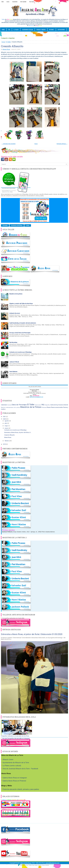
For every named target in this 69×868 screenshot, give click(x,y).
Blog (8, 2)
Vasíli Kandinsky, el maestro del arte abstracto (23, 323)
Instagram (23, 2)
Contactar (13, 34)
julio (6, 423)
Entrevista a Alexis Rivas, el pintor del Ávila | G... (18, 432)
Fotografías (47, 405)
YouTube (32, 2)
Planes (49, 407)
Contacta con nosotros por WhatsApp (20, 352)
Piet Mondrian (13, 342)
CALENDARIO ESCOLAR (27, 30)
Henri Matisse (13, 372)
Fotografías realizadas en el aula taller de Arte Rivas (15, 736)
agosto (7, 421)
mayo (6, 426)
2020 (5, 419)
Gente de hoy (54, 405)
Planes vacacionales (57, 407)
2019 (5, 444)
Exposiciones (61, 30)
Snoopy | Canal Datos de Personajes (20, 333)
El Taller (9, 42)
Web (3, 2)
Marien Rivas (6, 49)
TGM (30, 865)
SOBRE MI (4, 34)
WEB (21, 34)
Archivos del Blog (17, 225)
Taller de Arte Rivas (26, 863)
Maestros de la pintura (16, 294)
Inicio (36, 144)
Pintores (44, 407)
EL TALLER (16, 30)
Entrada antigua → (62, 144)
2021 (5, 417)
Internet (66, 405)
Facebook (15, 2)
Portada (5, 225)
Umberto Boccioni (15, 313)
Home (3, 30)
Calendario (4, 405)
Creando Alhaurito (12, 46)
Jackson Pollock (14, 362)
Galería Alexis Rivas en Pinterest (14, 781)
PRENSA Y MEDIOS (41, 30)
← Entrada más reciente (9, 144)
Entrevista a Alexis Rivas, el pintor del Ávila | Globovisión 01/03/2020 (32, 634)
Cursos (9, 405)
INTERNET (52, 30)
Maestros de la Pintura (31, 407)
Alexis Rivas (8, 437)
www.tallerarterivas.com (52, 863)
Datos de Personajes (19, 405)
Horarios (61, 405)
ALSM (47, 865)
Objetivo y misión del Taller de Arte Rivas (21, 304)
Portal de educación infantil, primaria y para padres (21, 789)
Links (28, 225)
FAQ (9, 30)
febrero (7, 441)
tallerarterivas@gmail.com (36, 397)
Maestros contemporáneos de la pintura (10, 407)
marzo (7, 428)
